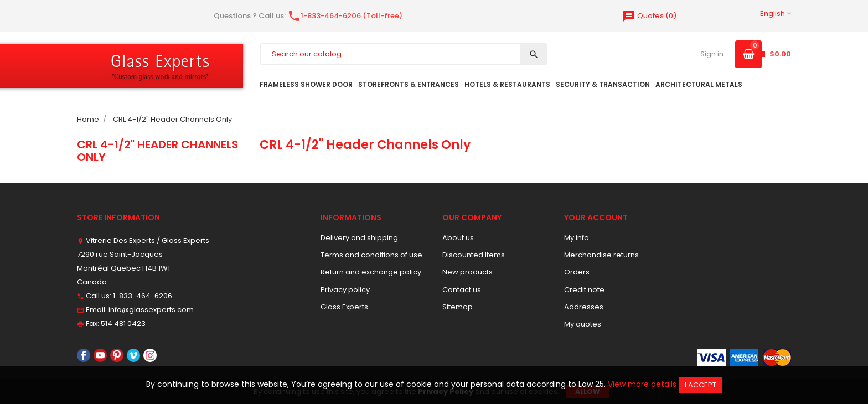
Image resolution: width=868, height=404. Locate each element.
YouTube (100, 355)
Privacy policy (345, 290)
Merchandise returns (601, 255)
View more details (642, 384)
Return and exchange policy (371, 272)
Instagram (150, 355)
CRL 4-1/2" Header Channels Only (157, 151)
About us (458, 238)
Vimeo (133, 355)
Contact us (462, 290)
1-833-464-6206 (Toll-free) (345, 16)
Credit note (584, 290)
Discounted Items (474, 255)
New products (467, 272)
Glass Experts (344, 307)
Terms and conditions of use (371, 255)
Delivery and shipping (359, 238)
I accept (701, 385)
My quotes (583, 324)
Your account (596, 217)
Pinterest (117, 355)
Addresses (584, 307)
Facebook (84, 355)
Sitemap (458, 307)
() (649, 16)
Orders (577, 272)
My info (577, 238)
